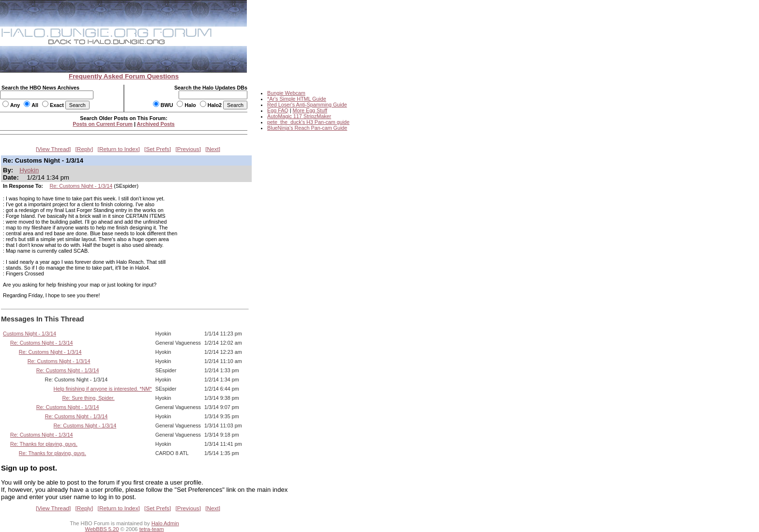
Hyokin (29, 170)
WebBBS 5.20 (102, 529)
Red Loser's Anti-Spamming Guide (307, 105)
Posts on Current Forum (103, 124)
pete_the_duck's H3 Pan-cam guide (308, 122)
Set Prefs (158, 149)
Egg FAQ (278, 110)
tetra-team (152, 529)
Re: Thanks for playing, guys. (44, 444)
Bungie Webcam (286, 93)
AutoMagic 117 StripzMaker (299, 116)
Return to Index (119, 149)
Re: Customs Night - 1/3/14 (81, 186)
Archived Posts (156, 124)
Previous (188, 149)
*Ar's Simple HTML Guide (297, 99)
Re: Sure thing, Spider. (88, 398)
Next (213, 149)
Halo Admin (165, 523)
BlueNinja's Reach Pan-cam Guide (307, 128)
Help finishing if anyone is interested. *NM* (103, 389)
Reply (84, 149)
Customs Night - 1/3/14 (30, 334)
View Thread (53, 149)
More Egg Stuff (310, 110)
